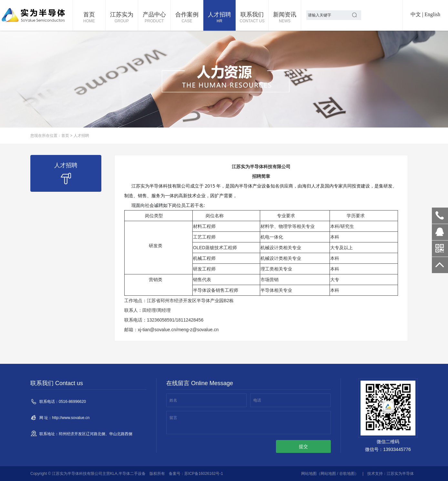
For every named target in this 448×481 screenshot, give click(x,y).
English (432, 14)
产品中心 (154, 18)
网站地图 (309, 474)
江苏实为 (122, 18)
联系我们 (252, 18)
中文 (416, 14)
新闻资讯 (285, 18)
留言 (173, 418)
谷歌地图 (347, 474)
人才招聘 (219, 18)
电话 (257, 400)
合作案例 (187, 18)
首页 (89, 18)
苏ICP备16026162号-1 (204, 474)
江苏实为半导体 (400, 474)
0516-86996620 (440, 216)
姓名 (173, 400)
